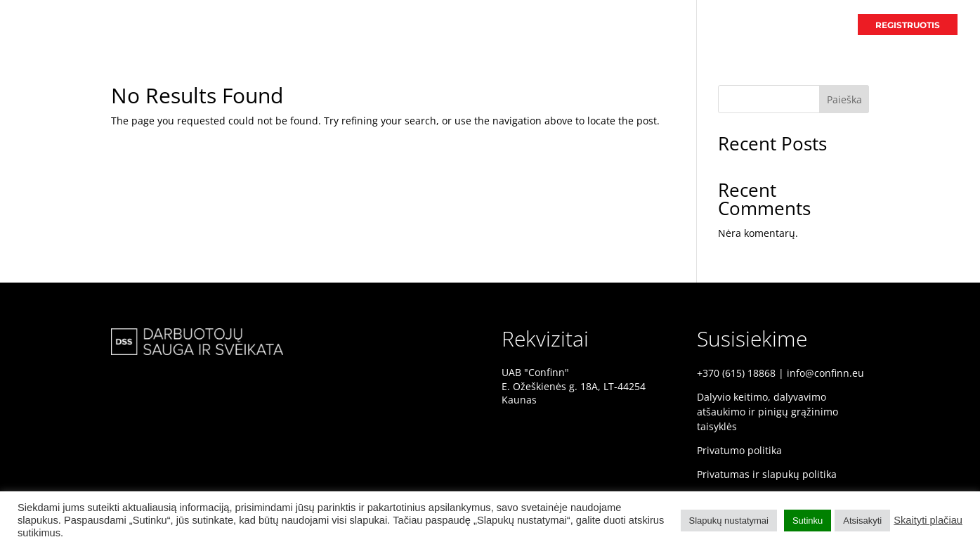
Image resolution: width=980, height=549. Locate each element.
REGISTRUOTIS (908, 25)
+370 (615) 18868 (736, 373)
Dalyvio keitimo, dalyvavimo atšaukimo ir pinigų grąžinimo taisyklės (767, 412)
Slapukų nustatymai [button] (729, 521)
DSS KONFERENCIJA (586, 25)
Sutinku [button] (808, 521)
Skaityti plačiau (928, 520)
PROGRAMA (813, 25)
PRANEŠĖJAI (740, 25)
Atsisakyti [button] (862, 521)
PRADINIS (672, 25)
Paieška (844, 99)
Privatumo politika (739, 450)
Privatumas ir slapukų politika (767, 474)
